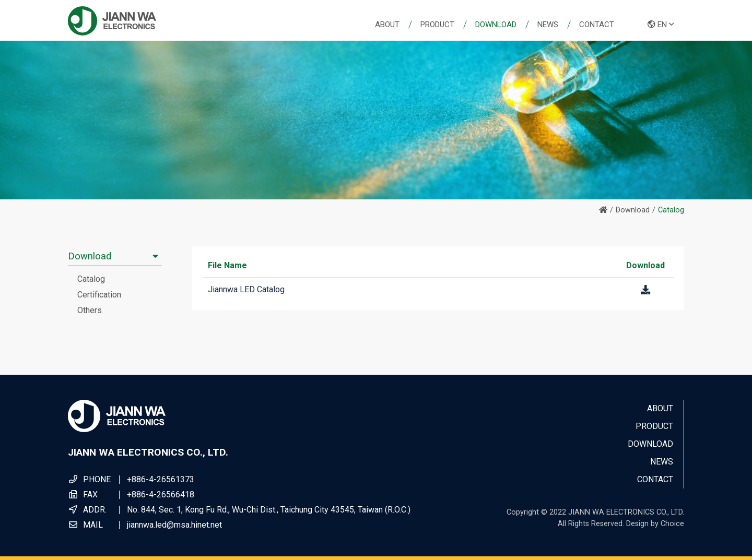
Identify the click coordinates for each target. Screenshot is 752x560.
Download (633, 210)
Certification (99, 295)
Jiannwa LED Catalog (246, 289)
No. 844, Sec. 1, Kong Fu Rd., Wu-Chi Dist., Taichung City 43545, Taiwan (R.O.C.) (269, 510)
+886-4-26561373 (161, 479)
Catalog (91, 279)
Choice (672, 524)
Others (90, 310)
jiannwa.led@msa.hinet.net (174, 525)
